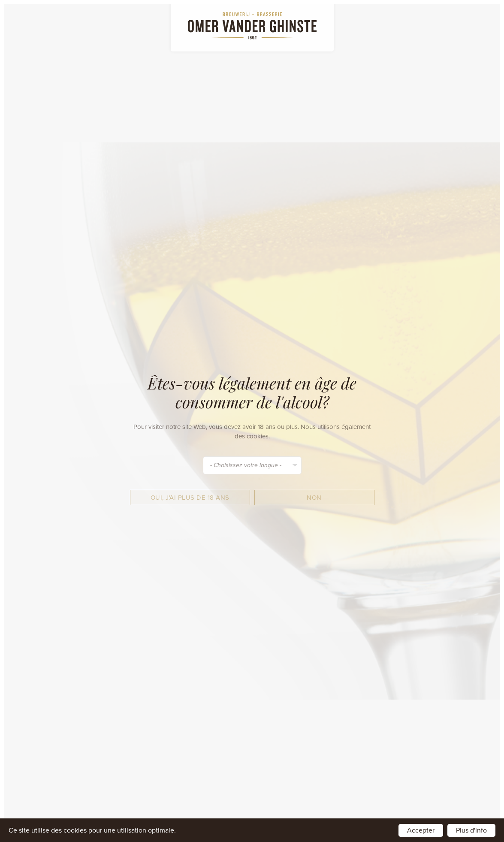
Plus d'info (471, 830)
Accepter (421, 830)
